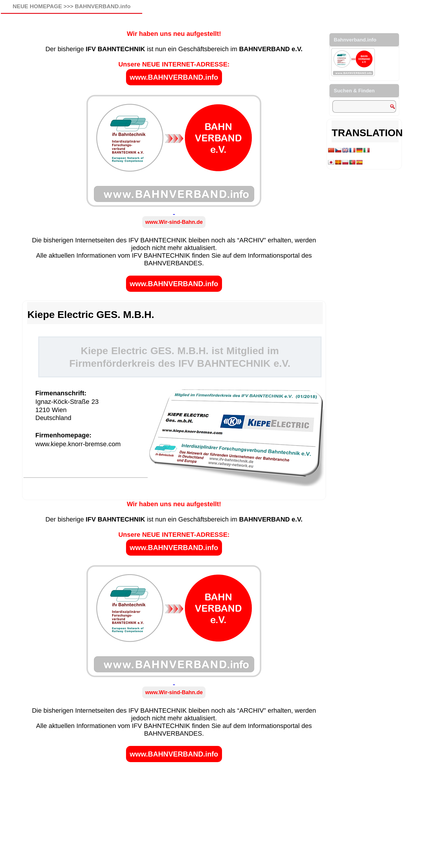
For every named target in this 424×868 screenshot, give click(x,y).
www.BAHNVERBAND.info (174, 77)
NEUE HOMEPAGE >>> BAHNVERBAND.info (72, 6)
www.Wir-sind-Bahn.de (174, 222)
